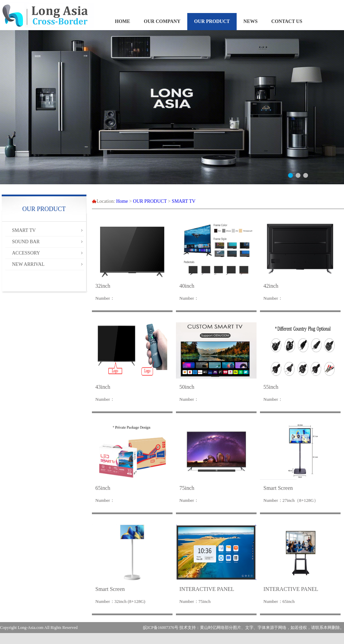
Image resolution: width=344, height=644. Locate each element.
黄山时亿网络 (212, 628)
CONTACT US (287, 21)
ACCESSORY (26, 253)
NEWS (251, 21)
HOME (122, 21)
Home (122, 201)
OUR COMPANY (162, 21)
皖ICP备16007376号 (161, 628)
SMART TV (24, 230)
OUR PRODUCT (212, 21)
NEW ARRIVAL (28, 264)
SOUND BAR (26, 242)
